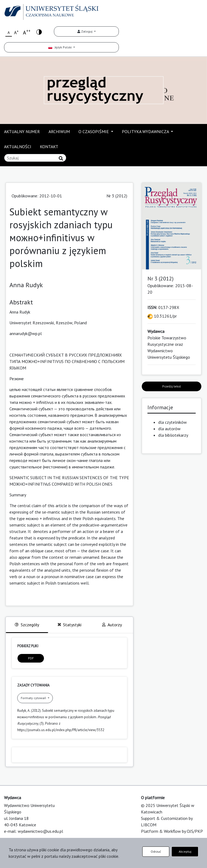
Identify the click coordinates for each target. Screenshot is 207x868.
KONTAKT (49, 147)
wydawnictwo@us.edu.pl (40, 831)
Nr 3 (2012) (117, 196)
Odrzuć (156, 851)
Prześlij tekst (172, 386)
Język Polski (60, 47)
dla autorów (169, 429)
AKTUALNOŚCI (18, 147)
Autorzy (112, 625)
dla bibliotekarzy (173, 435)
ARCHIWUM (59, 131)
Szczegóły (27, 625)
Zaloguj (85, 31)
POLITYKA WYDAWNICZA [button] (146, 131)
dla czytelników (172, 422)
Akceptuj (185, 851)
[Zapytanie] (35, 158)
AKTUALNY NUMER (22, 131)
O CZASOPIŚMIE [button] (94, 131)
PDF (31, 658)
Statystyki (70, 625)
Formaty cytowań (34, 698)
